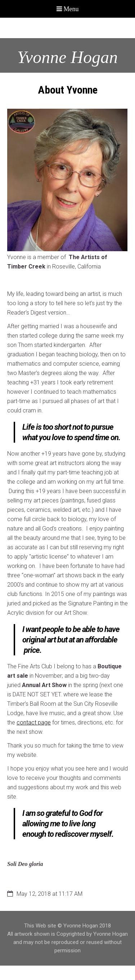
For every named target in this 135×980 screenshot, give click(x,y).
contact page (34, 722)
